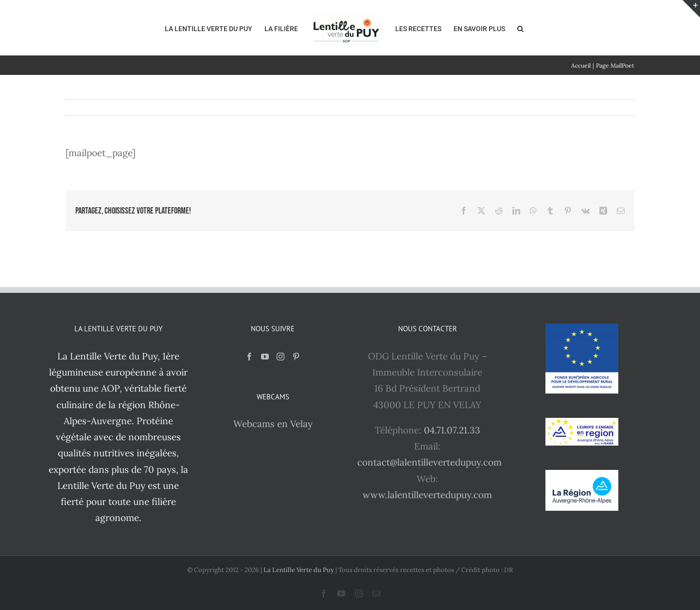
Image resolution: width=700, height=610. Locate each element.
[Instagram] (280, 357)
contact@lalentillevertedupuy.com (429, 462)
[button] (520, 28)
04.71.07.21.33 (452, 430)
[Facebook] (249, 357)
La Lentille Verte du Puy (299, 570)
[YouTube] (265, 357)
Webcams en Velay (273, 424)
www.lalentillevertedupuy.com (427, 495)
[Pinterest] (296, 357)
